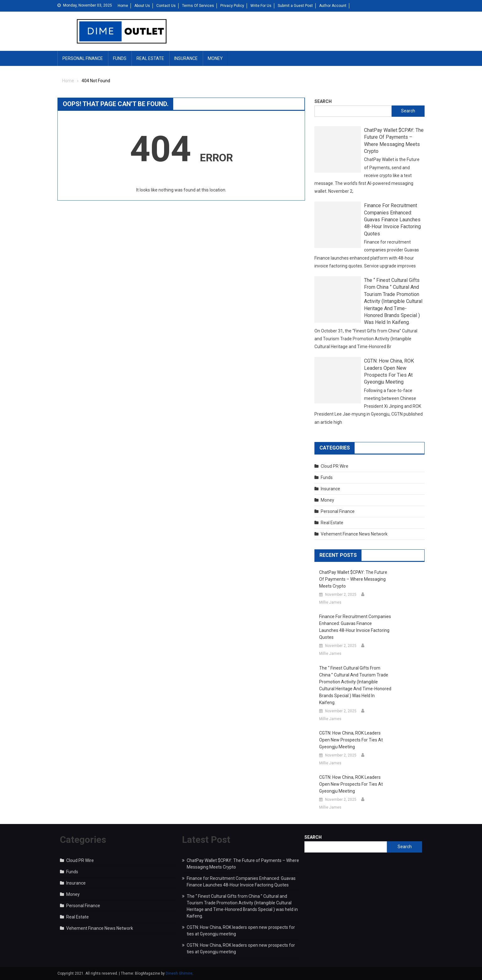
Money (215, 58)
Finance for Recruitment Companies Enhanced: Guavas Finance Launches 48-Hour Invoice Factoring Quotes (392, 220)
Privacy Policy (232, 6)
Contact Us (166, 6)
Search (323, 101)
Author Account (333, 6)
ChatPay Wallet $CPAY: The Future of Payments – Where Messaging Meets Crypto (394, 141)
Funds (120, 58)
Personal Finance (83, 58)
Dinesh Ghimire (179, 973)
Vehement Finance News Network (354, 534)
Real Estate (150, 58)
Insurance (186, 58)
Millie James (330, 602)
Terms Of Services (198, 6)
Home (123, 6)
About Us (142, 6)
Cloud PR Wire (335, 466)
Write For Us (261, 6)
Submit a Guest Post (295, 6)
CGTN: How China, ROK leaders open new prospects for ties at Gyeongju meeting (389, 371)
